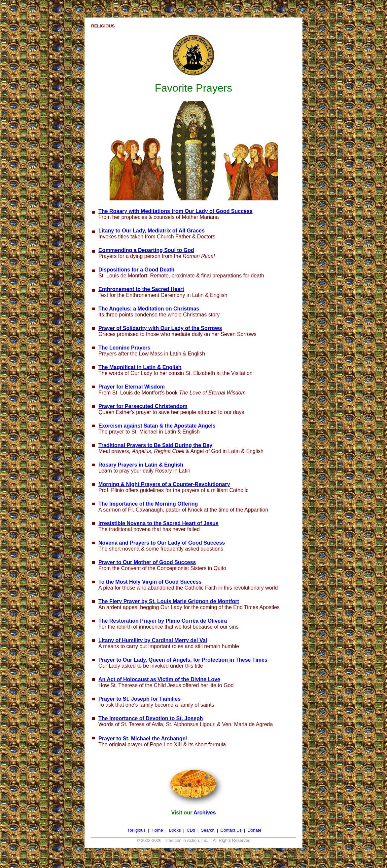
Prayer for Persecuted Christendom (143, 406)
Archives (205, 813)
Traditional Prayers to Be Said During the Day (155, 445)
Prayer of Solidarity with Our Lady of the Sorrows (160, 328)
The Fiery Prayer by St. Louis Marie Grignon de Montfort (169, 601)
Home (157, 830)
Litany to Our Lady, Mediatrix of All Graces (152, 231)
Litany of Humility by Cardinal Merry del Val (153, 640)
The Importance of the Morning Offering (148, 504)
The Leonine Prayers (124, 348)
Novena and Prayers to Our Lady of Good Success (162, 543)
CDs (191, 830)
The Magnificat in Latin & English (140, 367)
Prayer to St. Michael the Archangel (143, 739)
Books (175, 830)
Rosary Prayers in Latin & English (141, 465)
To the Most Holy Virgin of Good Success (150, 582)
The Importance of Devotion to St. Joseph (151, 718)
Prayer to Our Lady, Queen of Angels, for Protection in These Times (183, 660)
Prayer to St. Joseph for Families (140, 699)
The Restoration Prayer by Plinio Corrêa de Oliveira (163, 621)
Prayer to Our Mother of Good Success (147, 562)
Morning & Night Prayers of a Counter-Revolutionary (164, 484)
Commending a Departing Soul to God (146, 250)
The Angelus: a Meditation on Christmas (149, 309)
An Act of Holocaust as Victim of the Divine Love (159, 679)
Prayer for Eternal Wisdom (132, 387)
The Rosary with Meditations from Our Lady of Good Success (176, 211)
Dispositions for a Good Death (136, 270)
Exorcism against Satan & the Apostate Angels (157, 426)
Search (208, 830)
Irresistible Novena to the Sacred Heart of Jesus (158, 523)
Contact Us (231, 830)
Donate (255, 830)
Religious (137, 830)
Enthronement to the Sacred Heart (141, 289)
